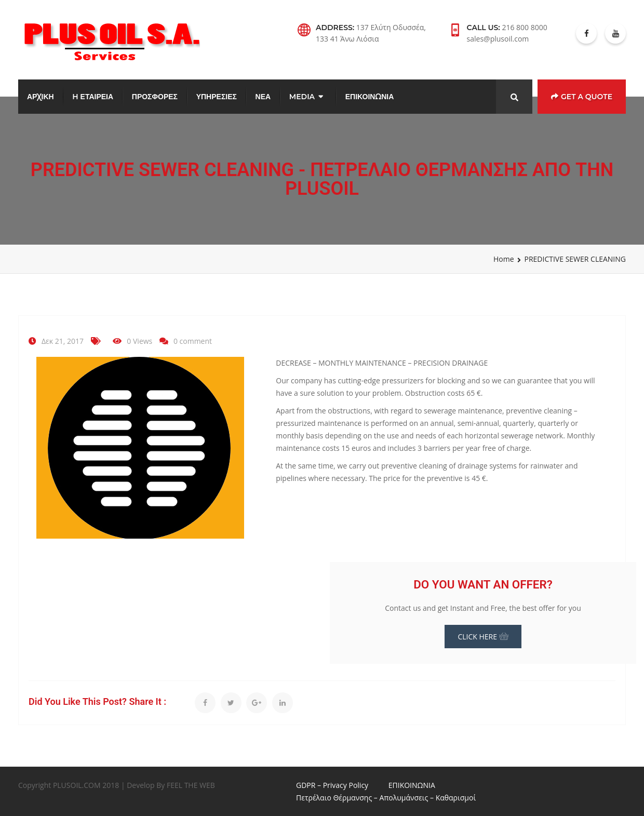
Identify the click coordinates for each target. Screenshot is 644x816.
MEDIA (302, 97)
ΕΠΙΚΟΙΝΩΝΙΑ (370, 97)
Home (504, 259)
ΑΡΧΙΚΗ (41, 97)
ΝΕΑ (263, 97)
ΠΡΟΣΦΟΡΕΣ (155, 97)
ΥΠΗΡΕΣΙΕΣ (217, 97)
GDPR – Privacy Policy (332, 785)
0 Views (139, 341)
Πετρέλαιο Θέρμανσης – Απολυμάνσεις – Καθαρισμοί (386, 798)
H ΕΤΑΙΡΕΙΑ (93, 97)
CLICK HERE (483, 637)
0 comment (193, 341)
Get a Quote (582, 97)
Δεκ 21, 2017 (63, 341)
